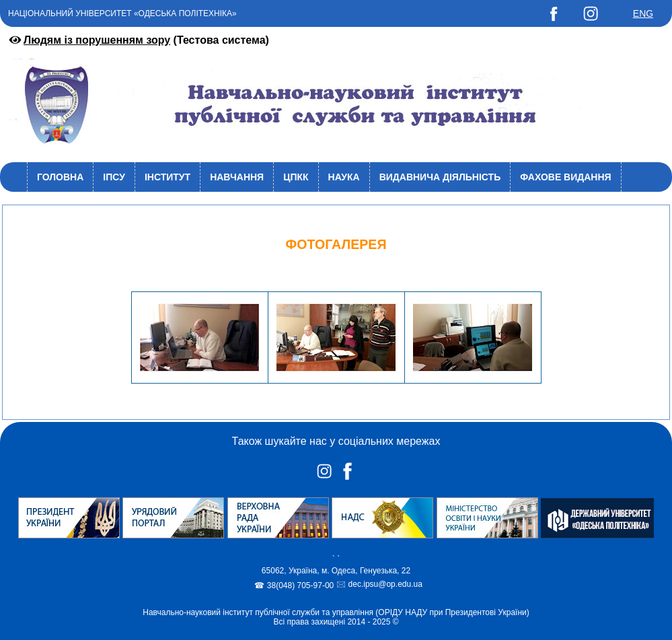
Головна (60, 177)
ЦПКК (296, 177)
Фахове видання (565, 177)
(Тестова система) (138, 40)
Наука (344, 177)
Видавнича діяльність (440, 177)
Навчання (237, 177)
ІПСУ (114, 177)
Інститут (167, 177)
